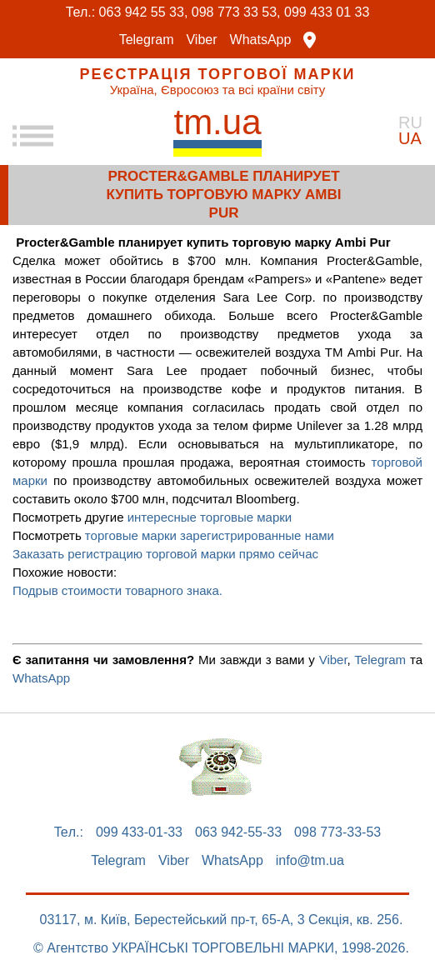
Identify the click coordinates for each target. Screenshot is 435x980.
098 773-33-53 (337, 832)
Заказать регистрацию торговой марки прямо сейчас (165, 554)
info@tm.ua (310, 861)
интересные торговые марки (210, 517)
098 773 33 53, (236, 12)
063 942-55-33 (238, 832)
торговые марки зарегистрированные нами (210, 535)
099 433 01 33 (327, 12)
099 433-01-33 (139, 832)
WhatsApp (261, 40)
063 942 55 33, (144, 12)
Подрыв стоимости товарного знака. (117, 590)
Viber (201, 40)
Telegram (147, 40)
